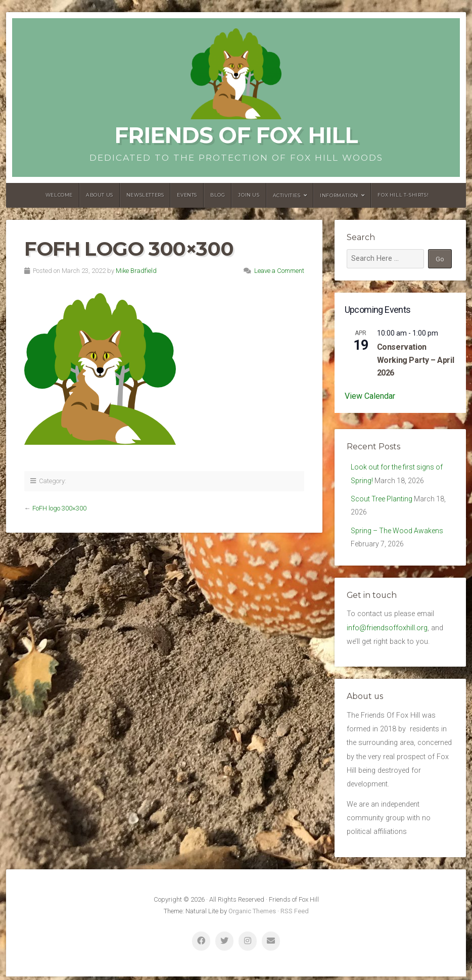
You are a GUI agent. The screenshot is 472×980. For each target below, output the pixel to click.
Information (339, 195)
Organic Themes (252, 915)
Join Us (249, 195)
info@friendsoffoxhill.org (387, 631)
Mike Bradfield (136, 271)
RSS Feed (295, 915)
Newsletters (145, 195)
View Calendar (370, 396)
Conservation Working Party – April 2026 (416, 360)
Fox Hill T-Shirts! (403, 195)
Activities (287, 195)
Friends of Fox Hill (236, 135)
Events (187, 195)
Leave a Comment (279, 271)
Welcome (59, 195)
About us (100, 195)
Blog (218, 195)
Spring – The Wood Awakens (398, 533)
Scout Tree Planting (382, 500)
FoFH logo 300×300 (59, 508)
